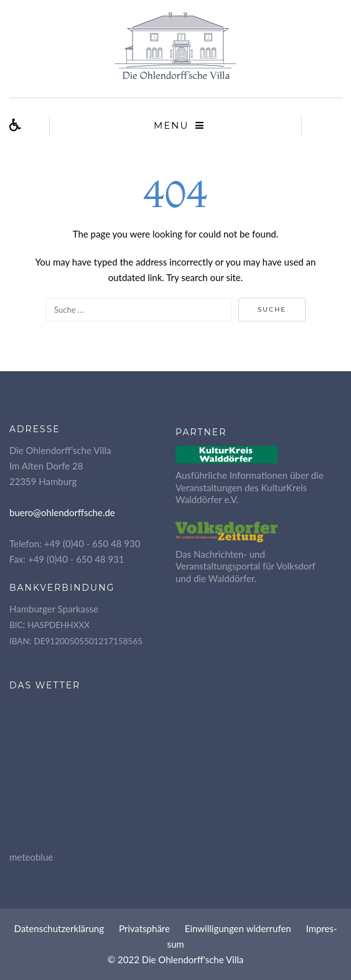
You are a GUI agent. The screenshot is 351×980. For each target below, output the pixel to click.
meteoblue (31, 857)
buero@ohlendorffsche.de (62, 512)
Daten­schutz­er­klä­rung (59, 928)
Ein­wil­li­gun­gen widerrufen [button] (238, 928)
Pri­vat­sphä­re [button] (144, 928)
